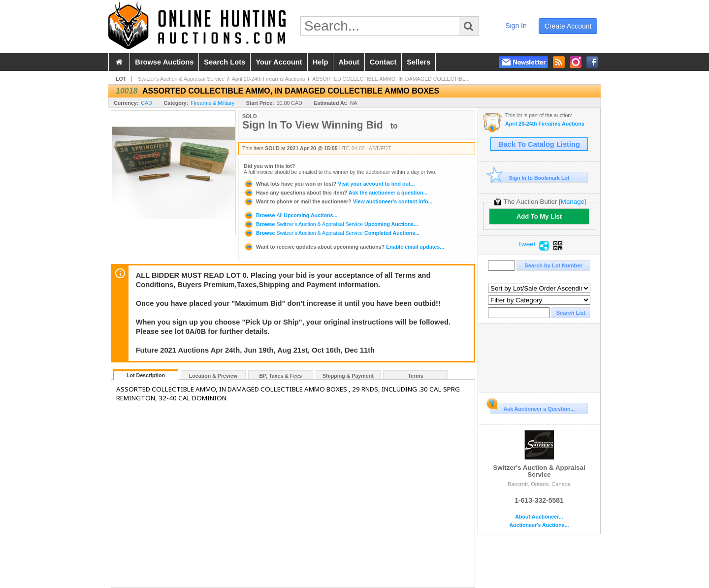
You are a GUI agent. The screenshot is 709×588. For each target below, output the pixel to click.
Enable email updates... (344, 247)
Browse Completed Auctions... (332, 233)
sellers (419, 62)
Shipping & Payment (348, 376)
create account (568, 26)
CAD (146, 103)
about (349, 62)
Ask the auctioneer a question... (336, 193)
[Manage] (572, 202)
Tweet (527, 244)
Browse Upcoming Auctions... (290, 215)
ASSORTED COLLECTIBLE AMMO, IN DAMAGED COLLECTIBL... (391, 79)
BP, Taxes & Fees (281, 376)
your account (279, 62)
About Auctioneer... (539, 517)
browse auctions (164, 62)
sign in (516, 26)
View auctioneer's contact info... (338, 201)
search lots (225, 62)
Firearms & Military (212, 103)
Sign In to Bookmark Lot (530, 178)
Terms (415, 376)
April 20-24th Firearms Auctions (269, 79)
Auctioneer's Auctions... (539, 525)
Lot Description (146, 375)
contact (383, 62)
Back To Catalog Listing (539, 144)
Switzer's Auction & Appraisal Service (181, 79)
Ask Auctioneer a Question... (532, 407)
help (321, 62)
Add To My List (539, 216)
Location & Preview (213, 376)
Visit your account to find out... (329, 184)
